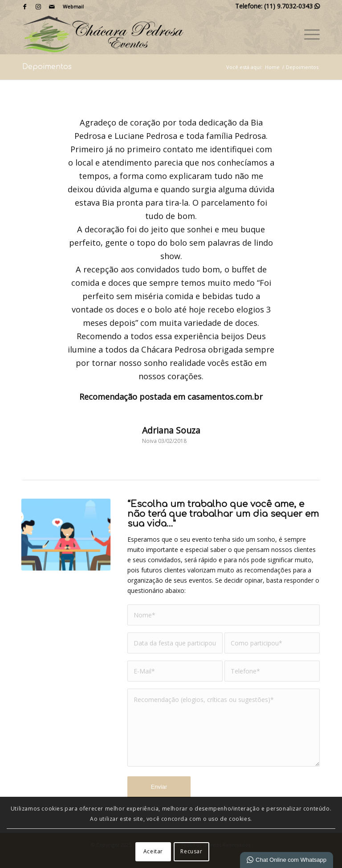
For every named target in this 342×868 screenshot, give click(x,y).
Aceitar (153, 851)
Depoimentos (47, 67)
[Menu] (307, 34)
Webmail (73, 6)
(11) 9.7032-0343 (292, 6)
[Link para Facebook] (25, 7)
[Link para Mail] (52, 7)
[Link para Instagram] (38, 7)
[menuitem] (71, 7)
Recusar (191, 851)
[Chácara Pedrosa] (103, 34)
